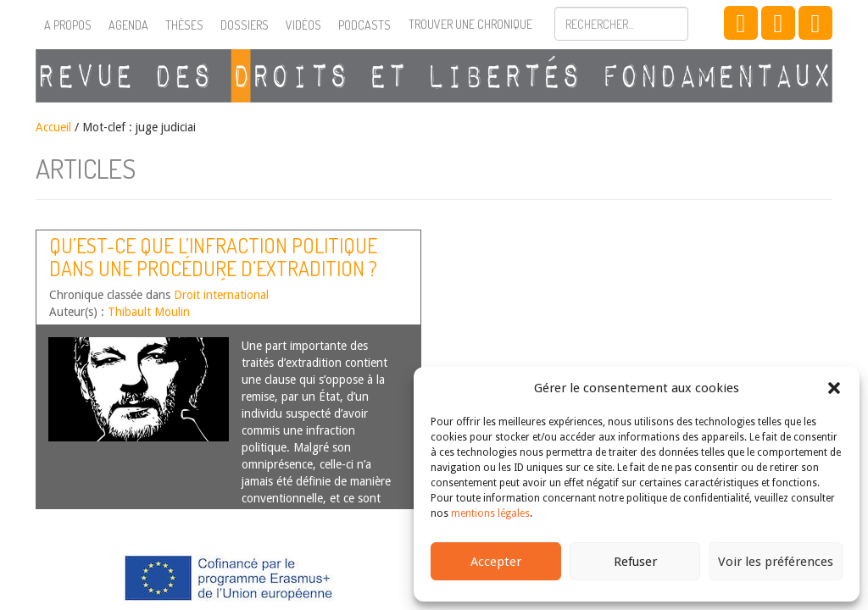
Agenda (128, 25)
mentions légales (490, 513)
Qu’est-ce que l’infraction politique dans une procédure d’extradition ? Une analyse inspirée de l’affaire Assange (213, 279)
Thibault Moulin (149, 312)
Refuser (635, 562)
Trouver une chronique (470, 24)
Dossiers (245, 25)
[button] (834, 388)
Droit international (221, 295)
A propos (68, 25)
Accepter (496, 562)
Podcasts (364, 25)
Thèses (184, 25)
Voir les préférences (776, 562)
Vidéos (303, 25)
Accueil (53, 127)
